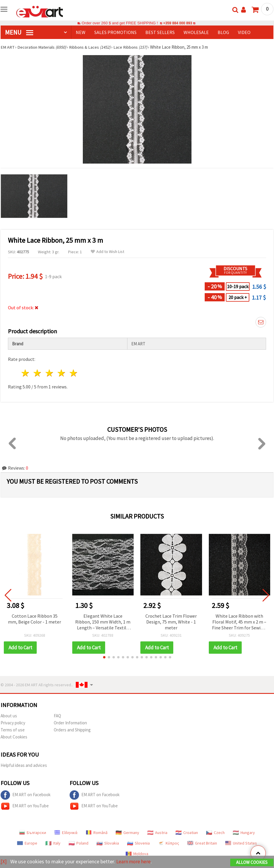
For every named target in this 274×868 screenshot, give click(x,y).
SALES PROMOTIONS (115, 32)
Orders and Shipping (72, 730)
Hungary (244, 833)
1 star (26, 373)
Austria (157, 833)
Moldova (137, 854)
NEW (81, 32)
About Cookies (14, 737)
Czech (215, 833)
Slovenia (138, 843)
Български (33, 833)
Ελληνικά (66, 833)
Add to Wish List (107, 252)
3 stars (50, 373)
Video (244, 32)
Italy (53, 843)
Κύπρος (169, 843)
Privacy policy (13, 723)
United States (241, 843)
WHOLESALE (196, 32)
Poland (79, 843)
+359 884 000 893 (178, 23)
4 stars (62, 373)
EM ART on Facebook (26, 795)
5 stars (74, 373)
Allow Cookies (252, 863)
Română (97, 833)
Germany (127, 833)
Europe (27, 843)
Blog (223, 32)
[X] (4, 862)
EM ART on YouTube (25, 806)
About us (9, 716)
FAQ (57, 716)
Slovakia (108, 843)
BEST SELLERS (160, 32)
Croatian (187, 833)
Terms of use (13, 730)
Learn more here (134, 862)
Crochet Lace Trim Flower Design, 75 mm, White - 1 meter (171, 622)
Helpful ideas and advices (24, 765)
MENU (19, 32)
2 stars (38, 373)
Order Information (70, 723)
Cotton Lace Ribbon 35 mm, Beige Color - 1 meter (35, 619)
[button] (104, 657)
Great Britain (202, 843)
